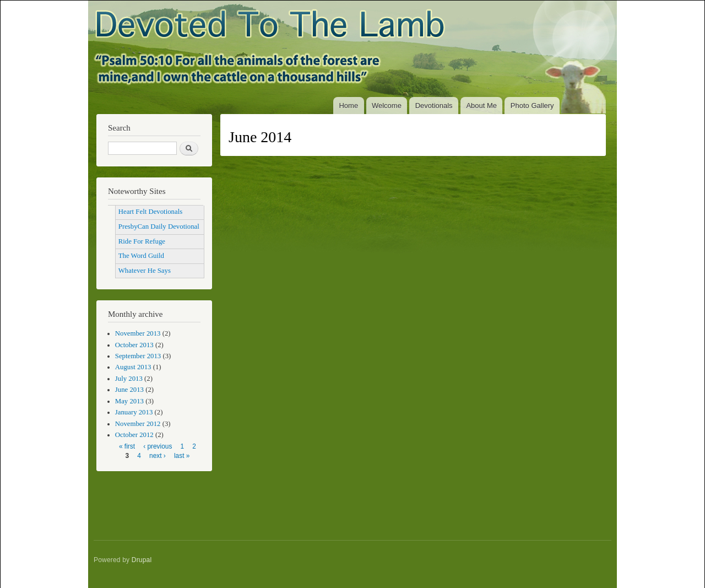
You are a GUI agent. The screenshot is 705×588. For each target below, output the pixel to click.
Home (348, 106)
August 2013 (133, 367)
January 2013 (134, 412)
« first (127, 446)
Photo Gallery (532, 106)
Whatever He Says (145, 271)
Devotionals (434, 106)
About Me (481, 106)
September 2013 (138, 356)
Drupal (142, 560)
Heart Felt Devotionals (150, 212)
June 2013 (129, 390)
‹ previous (158, 446)
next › (158, 456)
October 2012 (134, 435)
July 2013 (129, 379)
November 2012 (138, 424)
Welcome (387, 106)
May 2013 (129, 401)
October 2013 (134, 345)
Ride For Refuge (142, 241)
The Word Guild (141, 256)
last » (182, 456)
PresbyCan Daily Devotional (159, 226)
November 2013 (138, 333)
